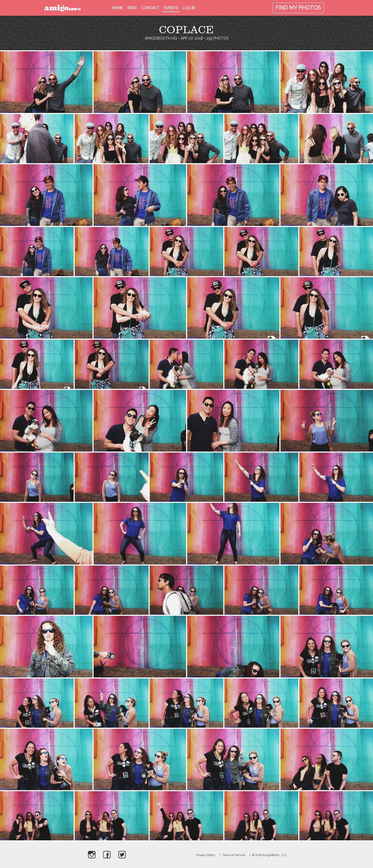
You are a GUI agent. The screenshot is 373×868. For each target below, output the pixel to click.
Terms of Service (234, 855)
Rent (132, 8)
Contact (150, 8)
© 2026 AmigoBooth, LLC (269, 855)
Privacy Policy (206, 855)
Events (171, 8)
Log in (189, 8)
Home (117, 8)
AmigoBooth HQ (161, 38)
